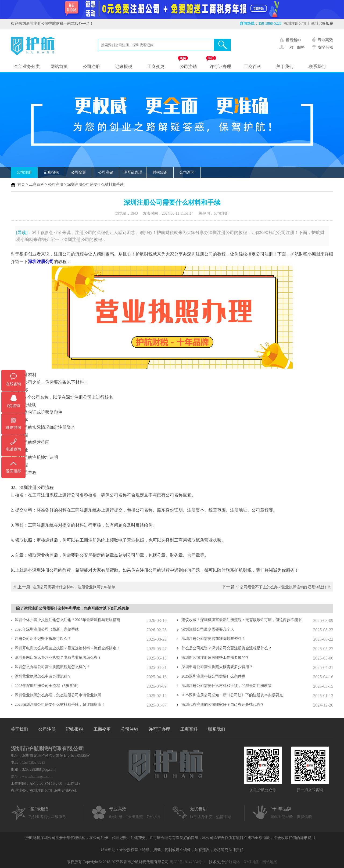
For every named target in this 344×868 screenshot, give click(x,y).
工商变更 (156, 66)
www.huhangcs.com (37, 777)
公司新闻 (187, 172)
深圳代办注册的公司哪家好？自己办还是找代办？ (223, 705)
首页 (21, 184)
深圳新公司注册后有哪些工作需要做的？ (215, 658)
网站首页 (59, 66)
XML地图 (252, 862)
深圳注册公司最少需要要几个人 (208, 629)
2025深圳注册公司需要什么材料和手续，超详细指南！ (60, 705)
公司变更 (78, 172)
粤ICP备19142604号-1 (187, 862)
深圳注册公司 (295, 24)
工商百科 (253, 66)
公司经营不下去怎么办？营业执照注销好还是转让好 (283, 587)
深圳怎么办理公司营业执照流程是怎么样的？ (52, 667)
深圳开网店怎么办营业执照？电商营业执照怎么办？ (58, 658)
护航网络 (232, 862)
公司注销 (188, 66)
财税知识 (160, 172)
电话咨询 (13, 449)
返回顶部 (13, 471)
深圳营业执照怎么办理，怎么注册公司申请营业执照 (58, 695)
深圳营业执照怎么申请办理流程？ (43, 676)
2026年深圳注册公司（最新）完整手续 (47, 629)
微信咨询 (13, 428)
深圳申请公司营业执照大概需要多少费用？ (217, 667)
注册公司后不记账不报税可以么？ (43, 639)
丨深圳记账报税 (320, 24)
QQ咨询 (13, 406)
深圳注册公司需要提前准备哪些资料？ (213, 639)
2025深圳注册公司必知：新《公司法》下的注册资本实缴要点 (232, 695)
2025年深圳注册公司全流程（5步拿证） (48, 686)
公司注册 (91, 66)
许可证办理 (220, 66)
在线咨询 (13, 384)
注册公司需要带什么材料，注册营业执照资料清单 (74, 587)
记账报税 (124, 66)
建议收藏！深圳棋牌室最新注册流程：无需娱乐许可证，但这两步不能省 (242, 620)
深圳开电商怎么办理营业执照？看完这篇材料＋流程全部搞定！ (67, 648)
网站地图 (270, 862)
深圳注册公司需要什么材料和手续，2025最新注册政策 (227, 686)
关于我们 (285, 66)
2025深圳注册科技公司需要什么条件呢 (213, 676)
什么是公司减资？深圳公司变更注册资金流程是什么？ (227, 648)
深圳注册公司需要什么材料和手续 (95, 184)
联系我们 (317, 66)
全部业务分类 (27, 66)
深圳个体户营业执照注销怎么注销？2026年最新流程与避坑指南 (67, 620)
